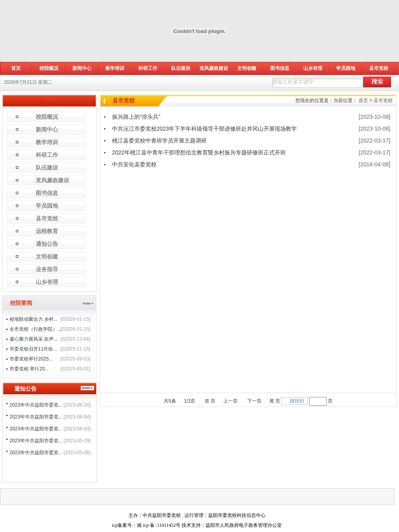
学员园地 (346, 68)
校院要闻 (21, 303)
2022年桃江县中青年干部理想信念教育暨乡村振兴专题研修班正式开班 (199, 152)
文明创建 (247, 68)
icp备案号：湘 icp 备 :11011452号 (146, 525)
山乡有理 (313, 68)
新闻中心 (82, 68)
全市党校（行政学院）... (35, 329)
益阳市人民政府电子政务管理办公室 (244, 525)
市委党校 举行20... (29, 369)
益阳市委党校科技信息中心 (237, 515)
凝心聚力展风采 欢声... (34, 339)
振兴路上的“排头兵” (136, 117)
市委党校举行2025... (31, 359)
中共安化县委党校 (134, 164)
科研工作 (148, 68)
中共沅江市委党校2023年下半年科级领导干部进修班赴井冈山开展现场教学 (204, 129)
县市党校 (379, 68)
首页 (363, 100)
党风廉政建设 (214, 68)
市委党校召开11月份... (33, 349)
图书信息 (280, 68)
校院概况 (49, 68)
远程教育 (47, 231)
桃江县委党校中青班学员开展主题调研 (159, 141)
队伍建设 (181, 68)
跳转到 (297, 401)
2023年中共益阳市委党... (36, 405)
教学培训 (115, 68)
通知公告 (47, 244)
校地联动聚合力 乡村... (34, 319)
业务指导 (47, 269)
